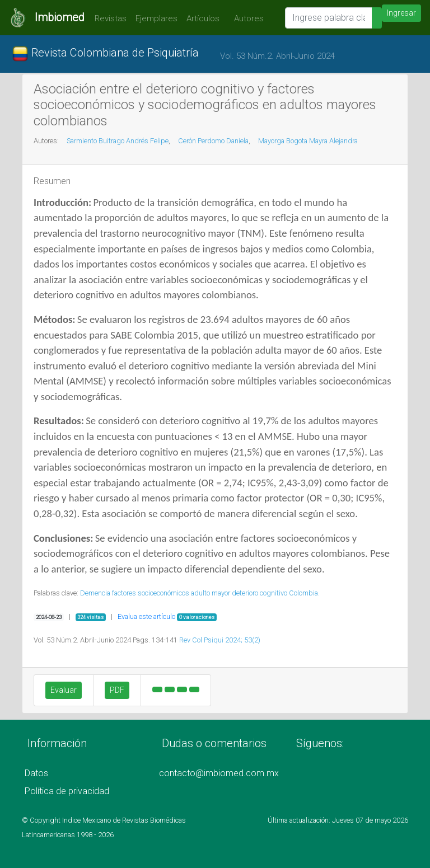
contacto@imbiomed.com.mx (219, 773)
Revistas (108, 18)
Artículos (203, 18)
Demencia (95, 593)
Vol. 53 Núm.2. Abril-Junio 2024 (277, 56)
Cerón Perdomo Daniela (213, 141)
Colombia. (304, 593)
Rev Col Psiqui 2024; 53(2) (220, 640)
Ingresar (401, 13)
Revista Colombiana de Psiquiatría (105, 54)
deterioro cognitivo (260, 593)
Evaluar (64, 690)
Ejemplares (156, 18)
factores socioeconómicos (151, 593)
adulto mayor (211, 593)
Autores (246, 18)
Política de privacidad (67, 791)
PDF (117, 690)
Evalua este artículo (146, 616)
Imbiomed (60, 17)
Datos (36, 773)
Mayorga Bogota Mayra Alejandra (308, 141)
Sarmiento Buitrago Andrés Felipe (118, 141)
